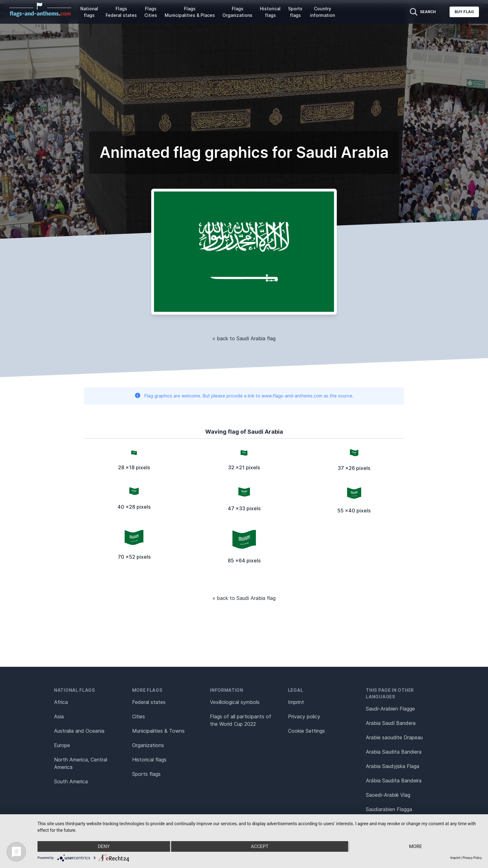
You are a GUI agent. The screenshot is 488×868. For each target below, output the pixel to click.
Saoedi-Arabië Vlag (388, 795)
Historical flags (270, 12)
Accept (260, 846)
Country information (322, 12)
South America (71, 781)
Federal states (149, 702)
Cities (139, 716)
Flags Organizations (237, 12)
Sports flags (295, 12)
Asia (59, 716)
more (415, 846)
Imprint (296, 702)
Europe (62, 745)
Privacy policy (304, 716)
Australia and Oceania (79, 731)
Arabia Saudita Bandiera (394, 752)
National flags (89, 12)
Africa (61, 702)
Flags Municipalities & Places (190, 12)
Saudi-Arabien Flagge (390, 709)
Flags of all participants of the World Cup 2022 (241, 720)
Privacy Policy (472, 858)
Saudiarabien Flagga (389, 809)
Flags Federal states (121, 12)
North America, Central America (81, 763)
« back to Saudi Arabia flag (244, 338)
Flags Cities (151, 12)
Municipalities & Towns (158, 731)
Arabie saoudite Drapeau (394, 737)
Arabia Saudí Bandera (391, 723)
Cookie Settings (306, 731)
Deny (104, 846)
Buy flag (464, 12)
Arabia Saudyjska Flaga (393, 766)
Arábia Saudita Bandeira (394, 781)
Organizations (148, 745)
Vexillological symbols (235, 702)
